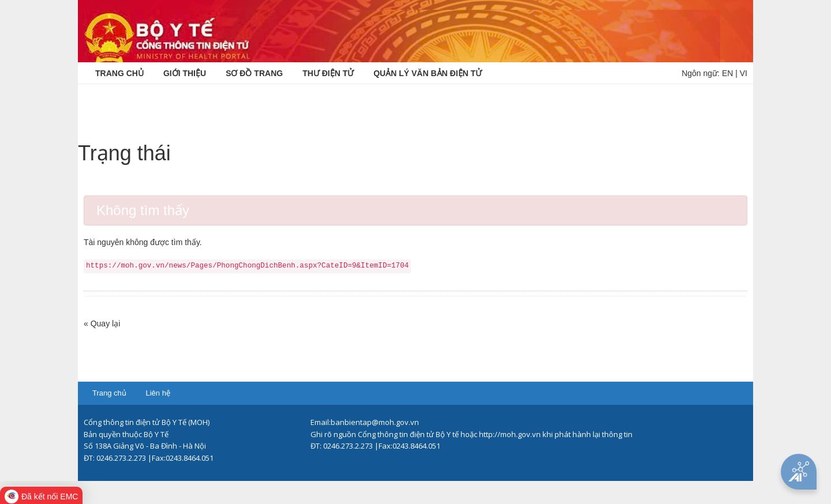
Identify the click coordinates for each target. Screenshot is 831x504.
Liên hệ (158, 393)
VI (744, 73)
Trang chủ (109, 393)
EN (727, 73)
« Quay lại (102, 324)
